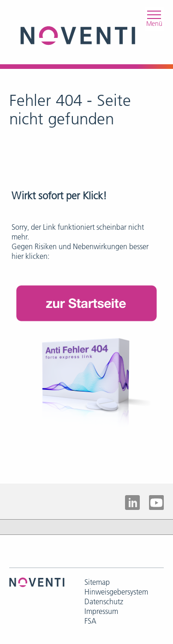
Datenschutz (104, 601)
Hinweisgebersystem (116, 592)
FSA (90, 621)
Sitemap (97, 582)
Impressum (101, 611)
